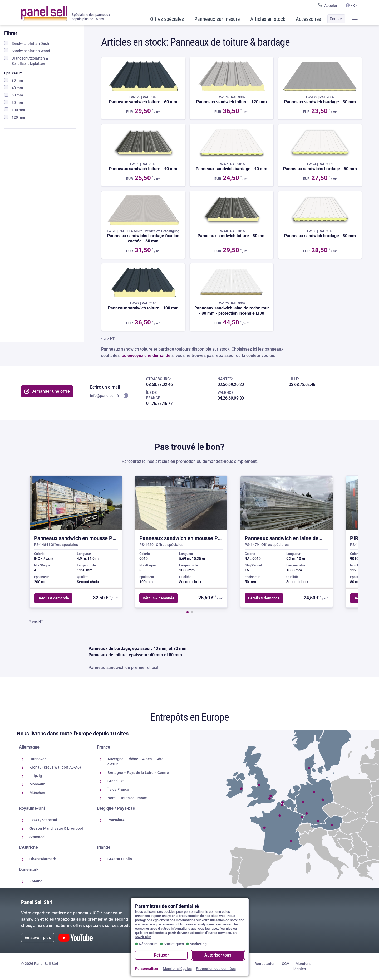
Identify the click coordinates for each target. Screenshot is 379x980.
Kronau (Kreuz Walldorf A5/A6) (55, 767)
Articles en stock (268, 19)
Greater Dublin (120, 859)
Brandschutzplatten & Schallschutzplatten (26, 61)
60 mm (14, 95)
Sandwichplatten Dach (27, 43)
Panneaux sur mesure (217, 19)
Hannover (38, 759)
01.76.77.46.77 (159, 403)
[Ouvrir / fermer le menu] (355, 19)
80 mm (14, 102)
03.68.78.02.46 (159, 384)
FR (350, 5)
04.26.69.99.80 (231, 398)
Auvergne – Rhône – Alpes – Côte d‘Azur (136, 761)
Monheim (37, 784)
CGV (286, 964)
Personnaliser (147, 969)
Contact (336, 19)
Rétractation (265, 964)
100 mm (15, 110)
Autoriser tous (218, 955)
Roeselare (116, 820)
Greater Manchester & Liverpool (56, 828)
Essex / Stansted (43, 820)
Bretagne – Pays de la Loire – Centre (138, 773)
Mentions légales (302, 966)
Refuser (161, 955)
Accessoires (308, 19)
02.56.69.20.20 (231, 384)
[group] (76, 541)
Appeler (328, 5)
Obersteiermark (43, 859)
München (37, 793)
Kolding (36, 881)
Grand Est (116, 781)
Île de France (118, 789)
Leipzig (36, 776)
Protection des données (216, 969)
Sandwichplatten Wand (27, 51)
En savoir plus (38, 937)
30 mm (14, 80)
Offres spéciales (167, 19)
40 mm (14, 88)
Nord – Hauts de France (127, 798)
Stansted (37, 837)
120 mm (15, 117)
